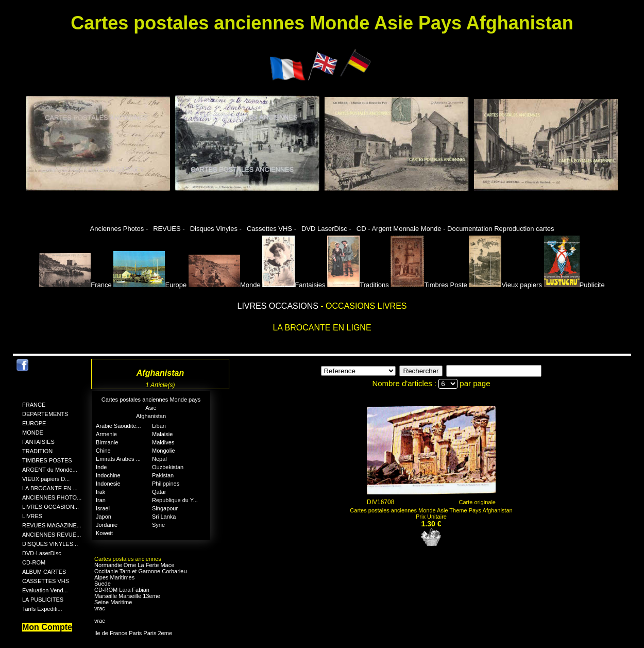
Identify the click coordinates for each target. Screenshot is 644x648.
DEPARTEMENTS (45, 414)
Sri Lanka (164, 517)
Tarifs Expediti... (42, 609)
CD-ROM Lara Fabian (122, 590)
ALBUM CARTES (44, 572)
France (75, 285)
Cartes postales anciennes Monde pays (151, 400)
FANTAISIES (38, 442)
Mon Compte (47, 627)
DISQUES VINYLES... (50, 544)
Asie (151, 408)
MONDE (33, 433)
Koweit (104, 533)
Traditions (358, 285)
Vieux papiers (505, 285)
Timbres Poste (429, 285)
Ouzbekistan (168, 467)
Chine (103, 451)
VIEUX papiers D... (46, 479)
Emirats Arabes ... (118, 459)
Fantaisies (294, 285)
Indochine (108, 475)
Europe (150, 285)
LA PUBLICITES (43, 600)
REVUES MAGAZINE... (52, 525)
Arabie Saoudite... (118, 426)
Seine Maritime (113, 602)
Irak (100, 492)
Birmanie (107, 442)
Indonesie (108, 484)
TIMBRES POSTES (47, 460)
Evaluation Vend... (45, 590)
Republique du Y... (175, 500)
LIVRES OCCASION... (50, 507)
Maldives (163, 442)
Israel (103, 508)
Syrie (158, 525)
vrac (100, 608)
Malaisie (162, 434)
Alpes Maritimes (114, 577)
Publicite (574, 285)
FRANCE (34, 405)
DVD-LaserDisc (42, 553)
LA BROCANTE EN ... (50, 488)
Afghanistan (151, 416)
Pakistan (163, 475)
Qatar (159, 492)
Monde (225, 285)
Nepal (159, 459)
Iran (101, 500)
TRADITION (37, 451)
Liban (159, 426)
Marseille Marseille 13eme (127, 596)
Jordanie (107, 525)
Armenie (106, 434)
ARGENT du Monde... (50, 470)
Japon (104, 517)
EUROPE (34, 423)
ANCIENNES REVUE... (52, 535)
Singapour (165, 508)
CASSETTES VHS (46, 581)
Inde (101, 467)
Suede (103, 584)
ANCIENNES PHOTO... (52, 497)
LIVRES (32, 516)
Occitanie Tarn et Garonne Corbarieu (141, 571)
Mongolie (164, 451)
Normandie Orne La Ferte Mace (134, 565)
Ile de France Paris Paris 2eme (133, 633)
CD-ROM (34, 562)
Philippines (166, 484)
